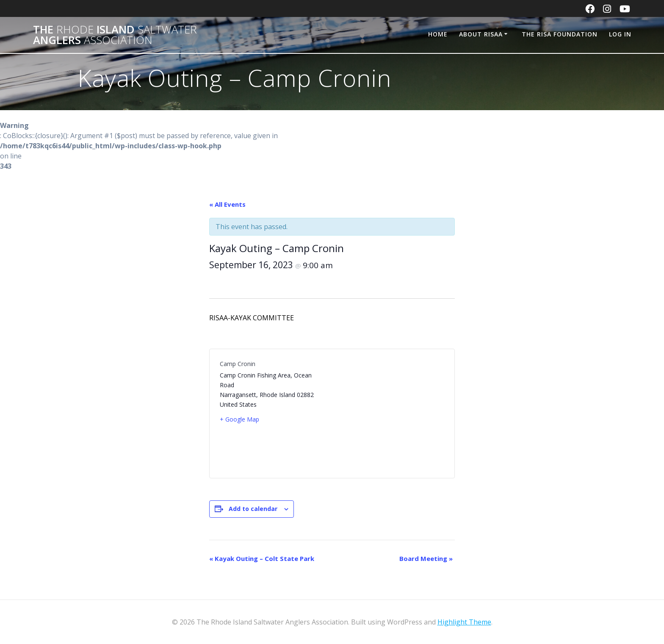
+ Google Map (239, 419)
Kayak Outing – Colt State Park (262, 558)
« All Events (227, 204)
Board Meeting (426, 558)
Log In (620, 34)
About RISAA (481, 34)
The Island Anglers (115, 35)
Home (438, 34)
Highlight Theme (464, 622)
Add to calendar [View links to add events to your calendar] (253, 509)
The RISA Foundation (560, 34)
